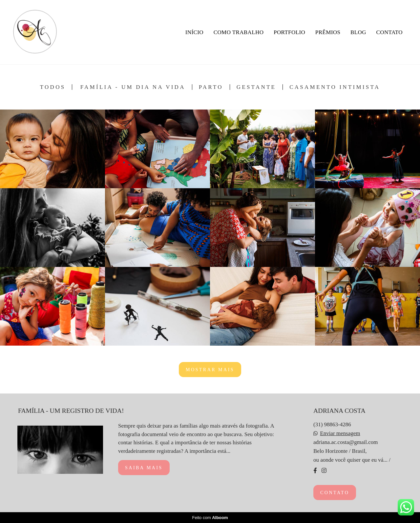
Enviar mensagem (340, 433)
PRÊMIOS (328, 32)
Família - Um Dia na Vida (133, 87)
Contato (335, 493)
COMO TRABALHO (239, 32)
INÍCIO (194, 32)
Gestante (256, 87)
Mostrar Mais (210, 370)
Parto (211, 87)
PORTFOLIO (289, 32)
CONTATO (389, 32)
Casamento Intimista (335, 87)
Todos (53, 87)
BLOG (358, 32)
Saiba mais (144, 468)
